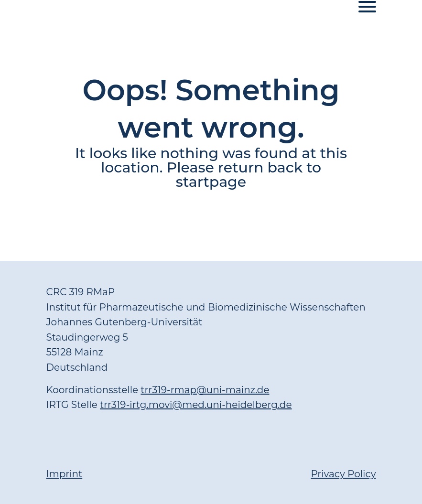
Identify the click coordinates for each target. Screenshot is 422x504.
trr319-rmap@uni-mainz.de (205, 390)
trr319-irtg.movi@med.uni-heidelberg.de (196, 405)
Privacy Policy (343, 474)
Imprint (65, 474)
